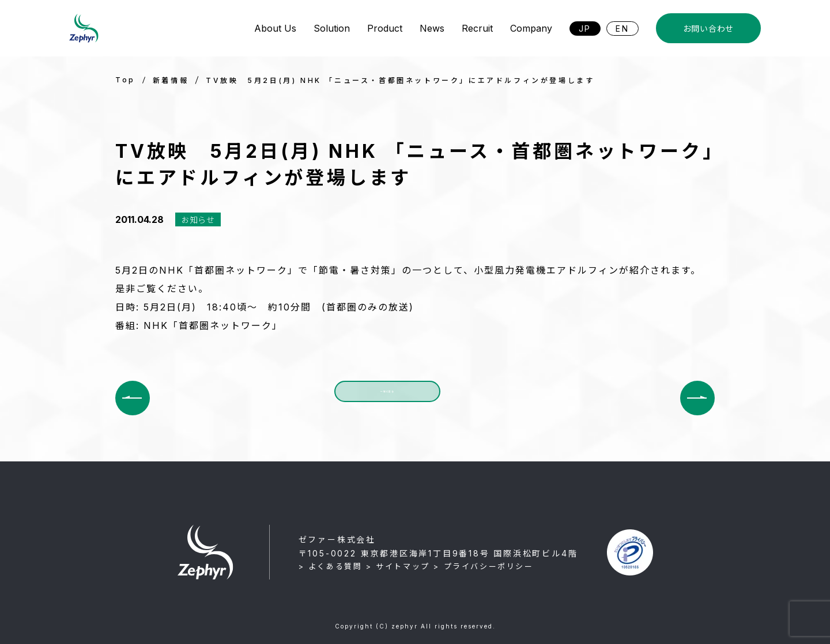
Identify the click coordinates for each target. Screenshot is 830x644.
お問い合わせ (708, 29)
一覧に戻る (387, 397)
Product (385, 28)
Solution (332, 28)
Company (531, 28)
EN (622, 29)
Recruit (477, 28)
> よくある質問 (331, 566)
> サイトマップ (398, 566)
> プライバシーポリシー (483, 566)
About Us (275, 28)
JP (585, 29)
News (432, 28)
